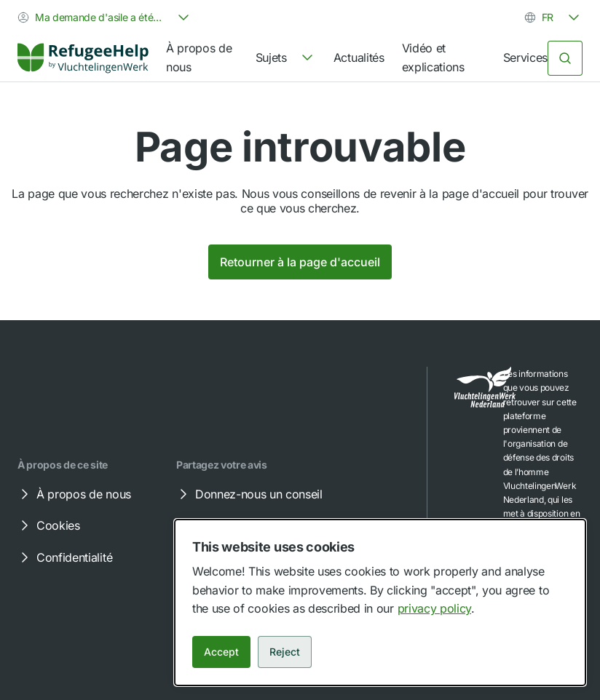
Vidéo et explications (433, 57)
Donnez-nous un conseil (249, 494)
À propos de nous (199, 57)
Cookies (48, 525)
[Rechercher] (565, 58)
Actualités (359, 57)
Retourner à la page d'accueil (300, 262)
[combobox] (105, 17)
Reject (285, 652)
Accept (221, 652)
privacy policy (435, 608)
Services (525, 57)
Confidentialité (64, 557)
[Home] (83, 58)
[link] (83, 58)
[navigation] (286, 58)
